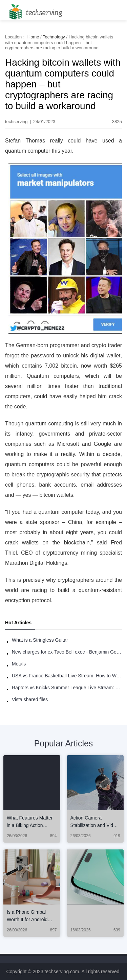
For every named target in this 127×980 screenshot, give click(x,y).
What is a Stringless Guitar (40, 640)
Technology (54, 37)
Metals (19, 664)
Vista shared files (30, 699)
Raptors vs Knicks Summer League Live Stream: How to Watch (67, 688)
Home (33, 37)
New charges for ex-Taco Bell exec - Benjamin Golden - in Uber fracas (67, 652)
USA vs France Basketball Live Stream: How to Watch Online (67, 676)
